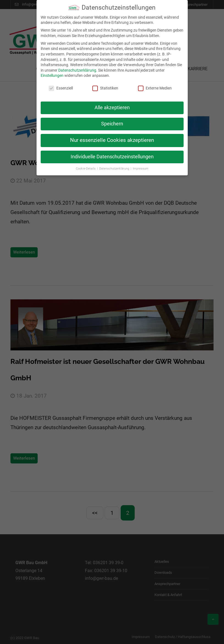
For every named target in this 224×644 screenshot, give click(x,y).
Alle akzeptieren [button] (112, 103)
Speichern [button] (112, 120)
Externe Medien (155, 84)
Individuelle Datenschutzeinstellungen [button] (112, 152)
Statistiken (105, 84)
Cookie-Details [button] (86, 164)
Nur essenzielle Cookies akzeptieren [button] (112, 136)
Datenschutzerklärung (77, 66)
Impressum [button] (141, 164)
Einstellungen (52, 71)
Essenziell (61, 84)
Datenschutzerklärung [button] (115, 164)
